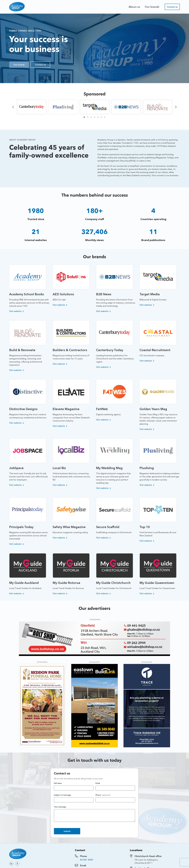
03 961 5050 (86, 860)
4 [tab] (94, 117)
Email (98, 783)
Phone (98, 795)
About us (134, 7)
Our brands (152, 7)
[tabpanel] (31, 107)
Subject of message (62, 795)
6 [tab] (101, 117)
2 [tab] (88, 117)
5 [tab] (98, 117)
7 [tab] (105, 117)
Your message (60, 807)
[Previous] (14, 107)
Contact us (172, 7)
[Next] (175, 107)
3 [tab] (91, 117)
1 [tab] (84, 117)
